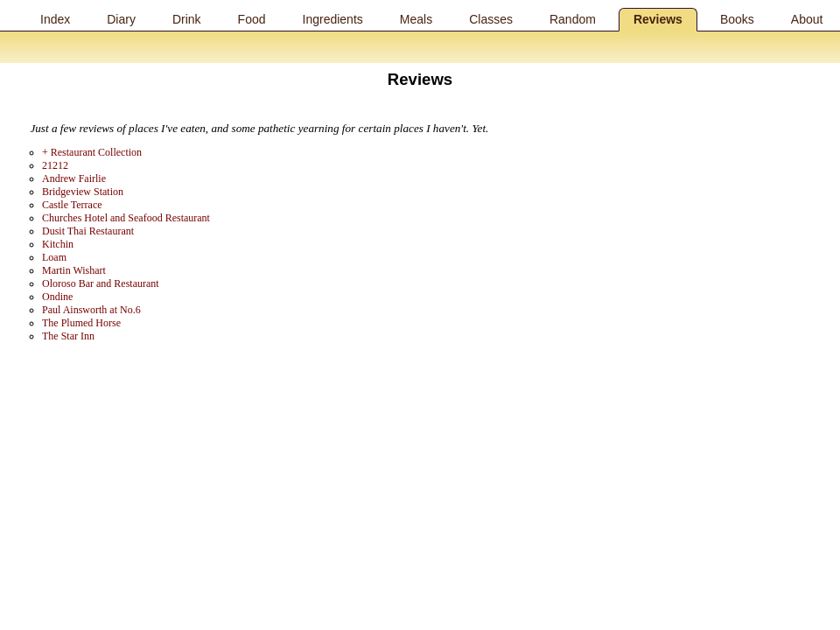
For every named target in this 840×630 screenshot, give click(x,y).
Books (737, 19)
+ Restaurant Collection (92, 152)
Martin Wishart (74, 270)
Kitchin (58, 244)
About (807, 19)
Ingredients (333, 19)
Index (55, 19)
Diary (121, 19)
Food (252, 19)
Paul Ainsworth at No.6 (91, 310)
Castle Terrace (72, 205)
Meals (416, 19)
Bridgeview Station (83, 192)
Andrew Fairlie (74, 178)
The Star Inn (68, 336)
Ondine (57, 297)
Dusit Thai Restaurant (88, 231)
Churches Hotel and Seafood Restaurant (126, 218)
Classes (491, 19)
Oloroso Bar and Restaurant (101, 283)
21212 (55, 165)
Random (573, 19)
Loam (54, 257)
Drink (187, 19)
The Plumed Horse (81, 323)
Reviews (658, 19)
